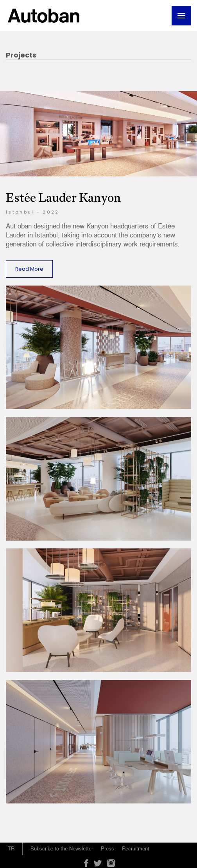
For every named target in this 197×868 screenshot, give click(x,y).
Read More (29, 269)
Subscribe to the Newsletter (62, 849)
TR (11, 849)
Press (107, 849)
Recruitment (136, 849)
